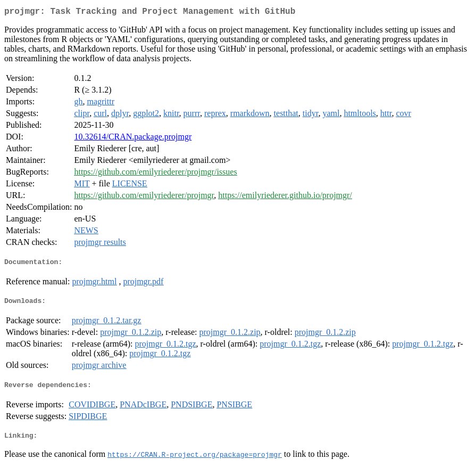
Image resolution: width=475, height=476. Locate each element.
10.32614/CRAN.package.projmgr (133, 139)
